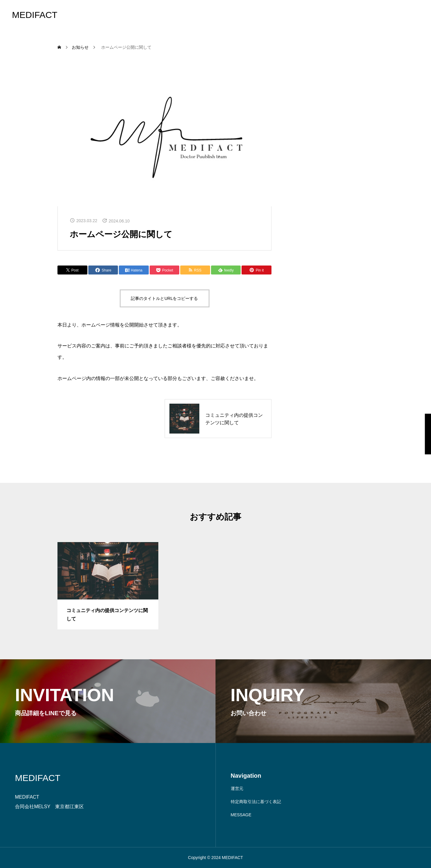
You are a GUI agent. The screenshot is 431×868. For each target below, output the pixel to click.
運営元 (237, 788)
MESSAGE (241, 815)
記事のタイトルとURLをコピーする (164, 298)
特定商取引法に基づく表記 (256, 802)
